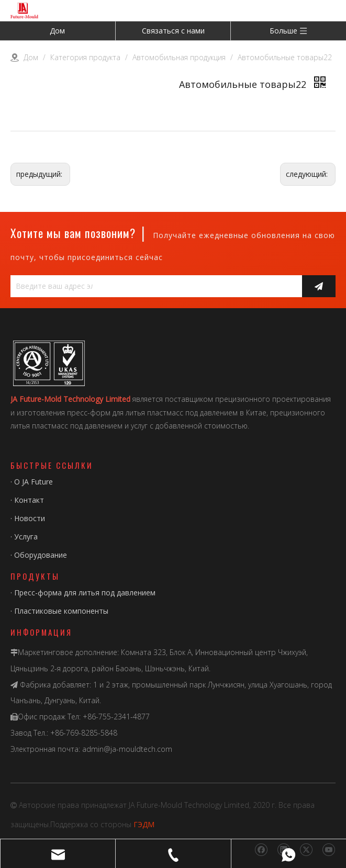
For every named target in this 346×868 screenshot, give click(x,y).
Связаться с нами (173, 31)
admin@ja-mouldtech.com (127, 749)
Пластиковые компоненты (61, 611)
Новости (30, 518)
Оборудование (41, 555)
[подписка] (319, 286)
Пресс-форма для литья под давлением (85, 593)
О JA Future (34, 482)
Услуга (26, 537)
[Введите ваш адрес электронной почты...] (52, 286)
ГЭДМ (144, 824)
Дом (57, 31)
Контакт (29, 500)
